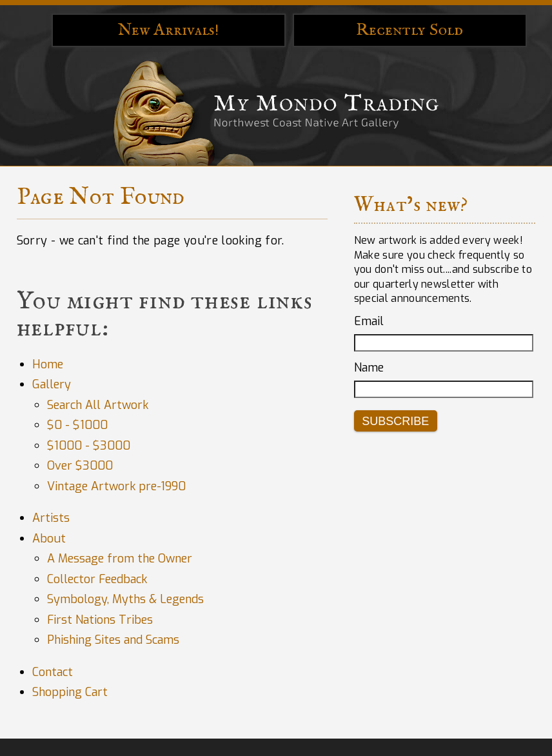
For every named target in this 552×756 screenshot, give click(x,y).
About (49, 539)
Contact (53, 672)
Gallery (52, 384)
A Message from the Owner (120, 559)
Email (369, 321)
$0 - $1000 (77, 425)
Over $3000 (80, 466)
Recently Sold (409, 30)
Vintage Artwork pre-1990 (116, 486)
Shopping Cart (70, 692)
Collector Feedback (97, 579)
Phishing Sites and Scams (113, 640)
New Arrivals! (169, 30)
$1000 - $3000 (89, 446)
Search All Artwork (98, 405)
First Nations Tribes (100, 620)
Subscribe (395, 421)
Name (369, 368)
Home (48, 364)
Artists (51, 518)
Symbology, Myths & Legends (125, 599)
